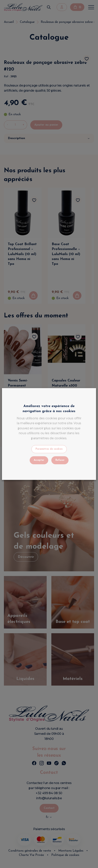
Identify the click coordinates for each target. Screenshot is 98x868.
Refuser (60, 460)
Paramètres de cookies (49, 449)
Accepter (39, 460)
